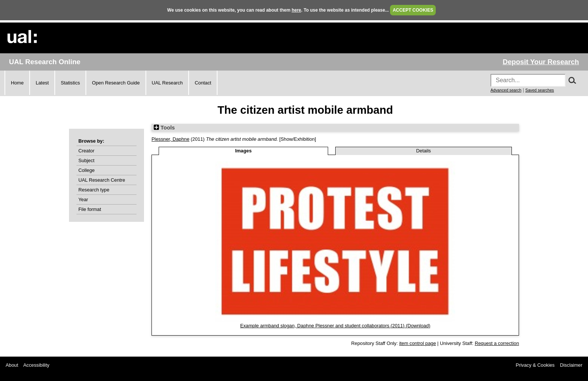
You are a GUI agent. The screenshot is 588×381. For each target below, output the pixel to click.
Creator (86, 151)
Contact (203, 83)
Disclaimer (571, 365)
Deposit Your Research (541, 62)
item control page (417, 343)
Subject (86, 160)
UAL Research (167, 83)
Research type (94, 190)
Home (17, 83)
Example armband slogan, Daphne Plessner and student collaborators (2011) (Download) (335, 326)
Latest (42, 83)
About (12, 365)
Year (83, 200)
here (296, 10)
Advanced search (506, 90)
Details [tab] (424, 151)
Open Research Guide (116, 83)
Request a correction (497, 343)
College (86, 170)
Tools (164, 128)
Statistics (70, 83)
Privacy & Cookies (535, 365)
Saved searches (540, 90)
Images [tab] (243, 151)
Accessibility (36, 365)
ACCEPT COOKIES (413, 10)
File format (90, 209)
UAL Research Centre (102, 180)
